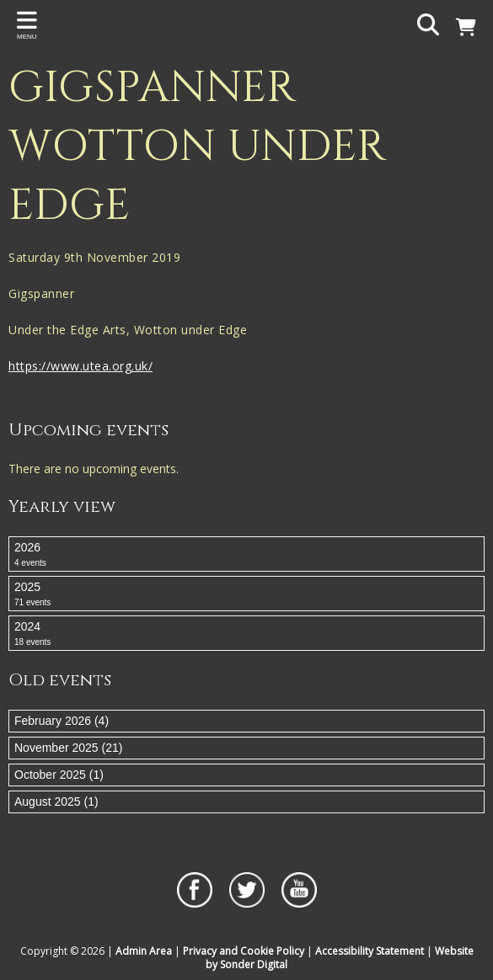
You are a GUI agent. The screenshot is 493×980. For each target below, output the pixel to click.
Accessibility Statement (370, 951)
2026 (246, 555)
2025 (246, 594)
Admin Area (144, 951)
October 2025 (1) (59, 775)
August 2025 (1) (56, 802)
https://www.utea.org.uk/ (80, 366)
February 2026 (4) (62, 721)
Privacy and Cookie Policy (244, 951)
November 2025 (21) (68, 748)
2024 (246, 634)
